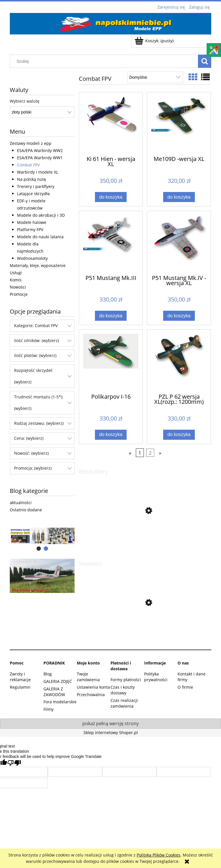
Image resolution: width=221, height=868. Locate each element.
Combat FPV (28, 165)
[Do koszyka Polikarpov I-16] (111, 435)
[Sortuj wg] (155, 77)
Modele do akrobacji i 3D (41, 215)
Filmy (48, 709)
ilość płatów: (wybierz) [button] (35, 355)
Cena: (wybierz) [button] (29, 438)
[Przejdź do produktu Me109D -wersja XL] (179, 124)
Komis (16, 280)
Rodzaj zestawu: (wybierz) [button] (39, 423)
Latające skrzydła (33, 194)
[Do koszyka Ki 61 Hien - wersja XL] (111, 197)
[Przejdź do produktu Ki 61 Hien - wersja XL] (111, 124)
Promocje (19, 294)
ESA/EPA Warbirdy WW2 (40, 150)
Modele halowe (32, 222)
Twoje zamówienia (88, 677)
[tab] (39, 549)
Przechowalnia (91, 695)
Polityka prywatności (156, 677)
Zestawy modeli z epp (31, 143)
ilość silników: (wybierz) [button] (37, 340)
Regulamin (20, 687)
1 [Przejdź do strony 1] (140, 453)
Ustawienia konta (93, 687)
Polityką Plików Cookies (159, 855)
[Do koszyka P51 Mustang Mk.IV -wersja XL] (179, 316)
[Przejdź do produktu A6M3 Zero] (145, 630)
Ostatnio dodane (26, 510)
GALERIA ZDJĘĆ (58, 681)
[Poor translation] (14, 763)
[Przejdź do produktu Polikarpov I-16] (111, 361)
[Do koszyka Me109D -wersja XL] (179, 197)
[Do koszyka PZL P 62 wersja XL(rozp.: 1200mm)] (179, 435)
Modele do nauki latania (40, 237)
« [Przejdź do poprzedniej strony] (130, 453)
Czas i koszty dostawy (123, 690)
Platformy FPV (30, 230)
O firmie (185, 687)
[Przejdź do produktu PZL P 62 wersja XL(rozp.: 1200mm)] (179, 361)
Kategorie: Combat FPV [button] (36, 325)
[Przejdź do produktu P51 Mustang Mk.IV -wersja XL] (179, 242)
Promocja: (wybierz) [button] (33, 468)
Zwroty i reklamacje (20, 677)
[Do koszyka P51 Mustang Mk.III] (111, 316)
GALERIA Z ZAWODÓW (54, 692)
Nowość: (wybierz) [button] (31, 453)
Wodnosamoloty (32, 258)
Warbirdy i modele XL (38, 172)
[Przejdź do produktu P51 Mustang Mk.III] (111, 242)
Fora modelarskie (60, 702)
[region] (42, 536)
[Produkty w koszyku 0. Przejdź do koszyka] (155, 41)
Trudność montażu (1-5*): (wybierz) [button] (39, 403)
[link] (42, 576)
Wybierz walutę (25, 101)
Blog (48, 674)
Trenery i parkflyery (36, 186)
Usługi (16, 273)
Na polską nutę (32, 179)
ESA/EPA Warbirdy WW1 (40, 158)
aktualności (21, 503)
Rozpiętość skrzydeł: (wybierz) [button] (34, 376)
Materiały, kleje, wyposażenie (38, 265)
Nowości (18, 287)
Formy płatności (126, 680)
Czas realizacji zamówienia (124, 703)
